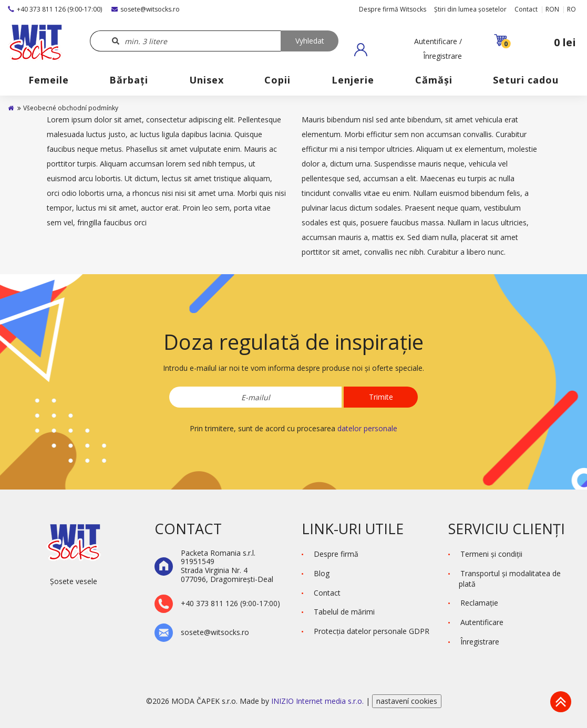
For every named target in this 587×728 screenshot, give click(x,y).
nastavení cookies (407, 701)
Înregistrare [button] (480, 642)
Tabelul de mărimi (344, 612)
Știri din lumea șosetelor (470, 9)
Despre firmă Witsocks (393, 9)
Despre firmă (336, 554)
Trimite (381, 397)
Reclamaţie (479, 603)
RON (552, 9)
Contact (526, 9)
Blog (322, 573)
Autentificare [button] (482, 622)
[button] (408, 49)
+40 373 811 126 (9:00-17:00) (55, 9)
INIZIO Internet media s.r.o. (318, 701)
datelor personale (367, 428)
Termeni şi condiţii (491, 554)
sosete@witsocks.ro (146, 9)
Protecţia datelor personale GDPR (372, 631)
